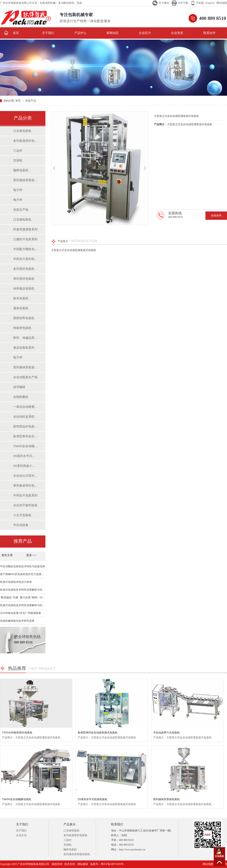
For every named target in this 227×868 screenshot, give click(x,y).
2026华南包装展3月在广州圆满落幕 (21, 613)
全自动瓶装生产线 (25, 377)
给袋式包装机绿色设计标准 (16, 582)
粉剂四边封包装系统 (26, 426)
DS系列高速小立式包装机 (26, 466)
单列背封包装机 (24, 279)
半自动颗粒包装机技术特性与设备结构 (23, 566)
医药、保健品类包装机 (26, 338)
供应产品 (31, 101)
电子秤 (18, 190)
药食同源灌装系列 (25, 229)
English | (210, 3)
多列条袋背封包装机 (26, 141)
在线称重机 (21, 397)
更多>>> (31, 555)
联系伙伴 (209, 33)
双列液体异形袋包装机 (26, 180)
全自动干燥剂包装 (25, 505)
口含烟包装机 (22, 220)
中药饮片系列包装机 (26, 259)
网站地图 (222, 3)
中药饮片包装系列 (25, 495)
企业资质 (177, 33)
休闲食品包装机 (24, 288)
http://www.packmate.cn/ (132, 850)
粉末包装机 (21, 298)
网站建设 (83, 864)
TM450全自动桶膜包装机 (26, 446)
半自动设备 (21, 525)
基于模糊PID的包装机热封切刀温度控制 (23, 574)
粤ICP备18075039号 (112, 864)
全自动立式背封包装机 (26, 476)
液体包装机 (21, 308)
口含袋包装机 (22, 131)
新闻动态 (113, 33)
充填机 (18, 160)
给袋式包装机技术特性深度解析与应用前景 (25, 590)
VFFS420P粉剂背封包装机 (17, 733)
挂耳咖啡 (19, 387)
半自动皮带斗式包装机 (166, 733)
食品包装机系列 (24, 348)
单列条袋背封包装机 (26, 486)
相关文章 (7, 555)
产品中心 (80, 33)
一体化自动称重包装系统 (26, 407)
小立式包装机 (22, 515)
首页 (12, 33)
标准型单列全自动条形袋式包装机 (26, 436)
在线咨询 (216, 216)
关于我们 (48, 33)
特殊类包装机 (22, 328)
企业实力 (145, 33)
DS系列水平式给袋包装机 (26, 456)
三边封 (18, 151)
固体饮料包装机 (24, 318)
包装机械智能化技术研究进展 (17, 621)
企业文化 (21, 835)
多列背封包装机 (24, 269)
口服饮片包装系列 (25, 239)
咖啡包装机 (21, 170)
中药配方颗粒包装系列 (26, 249)
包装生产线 (21, 210)
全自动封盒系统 (24, 417)
